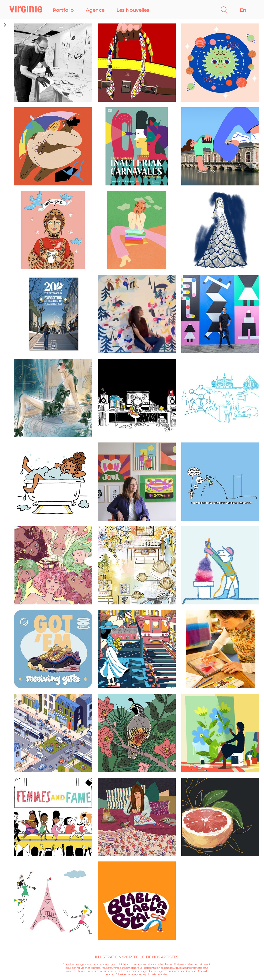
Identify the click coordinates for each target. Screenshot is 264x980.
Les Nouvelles (133, 10)
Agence (95, 10)
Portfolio (63, 10)
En (243, 10)
